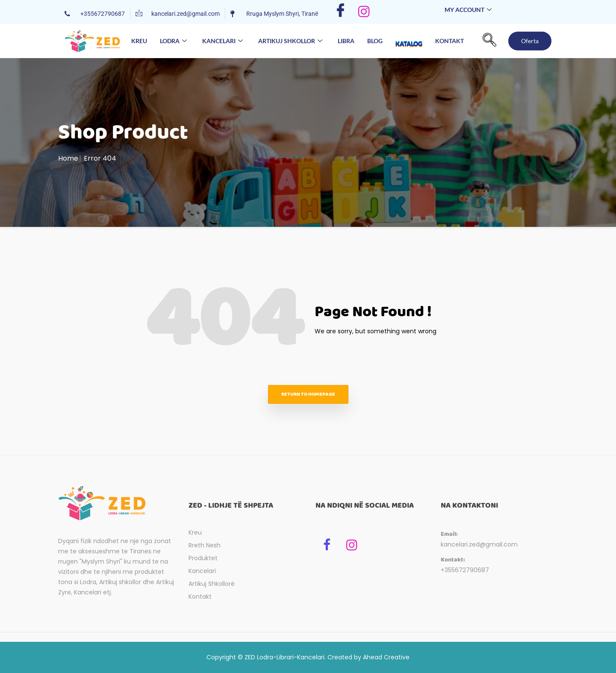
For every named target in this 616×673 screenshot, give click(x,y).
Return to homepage (308, 394)
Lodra (173, 41)
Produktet (203, 558)
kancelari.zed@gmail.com (479, 544)
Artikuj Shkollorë (212, 584)
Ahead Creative (386, 657)
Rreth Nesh (205, 545)
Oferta (530, 41)
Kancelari (223, 41)
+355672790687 (465, 570)
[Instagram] (364, 12)
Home (68, 158)
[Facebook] (340, 12)
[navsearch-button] (489, 41)
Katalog (409, 35)
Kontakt (449, 41)
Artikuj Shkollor (290, 41)
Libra (346, 41)
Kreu (139, 41)
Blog (375, 41)
